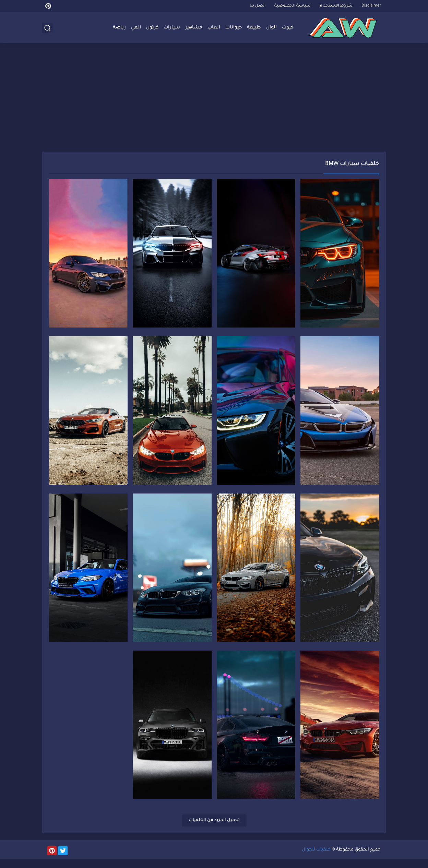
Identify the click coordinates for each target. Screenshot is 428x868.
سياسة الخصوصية (293, 6)
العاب (214, 28)
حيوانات (234, 28)
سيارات (172, 28)
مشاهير (194, 28)
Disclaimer (371, 6)
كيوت (288, 28)
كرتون (152, 28)
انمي (136, 28)
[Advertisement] (214, 98)
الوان (271, 28)
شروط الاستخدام (336, 6)
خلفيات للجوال (316, 859)
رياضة (119, 28)
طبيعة (254, 28)
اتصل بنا (258, 6)
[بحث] (47, 28)
